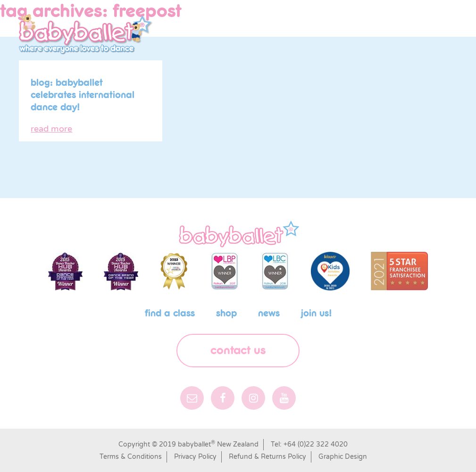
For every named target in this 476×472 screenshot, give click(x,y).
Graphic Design (343, 457)
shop (226, 314)
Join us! (316, 314)
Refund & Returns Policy (267, 457)
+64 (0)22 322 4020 (316, 444)
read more (51, 129)
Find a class (170, 314)
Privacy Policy (195, 457)
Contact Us (238, 351)
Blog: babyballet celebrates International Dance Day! (83, 95)
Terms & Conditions (131, 457)
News (269, 314)
